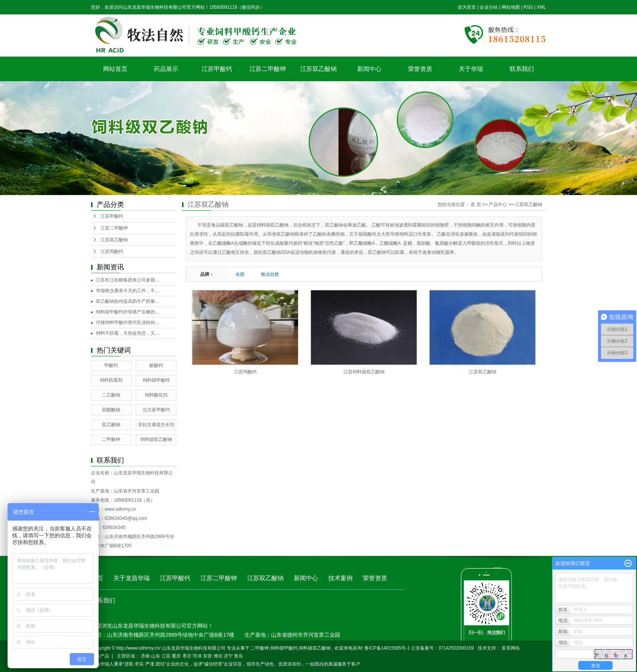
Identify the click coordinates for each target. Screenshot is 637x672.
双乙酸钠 (111, 425)
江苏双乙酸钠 (318, 69)
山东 (155, 656)
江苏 (166, 656)
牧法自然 (270, 274)
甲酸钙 (111, 365)
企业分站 (489, 7)
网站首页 (115, 69)
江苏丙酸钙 (112, 252)
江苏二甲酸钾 (268, 69)
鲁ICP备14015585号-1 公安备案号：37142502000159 (419, 648)
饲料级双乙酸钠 (156, 439)
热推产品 (100, 656)
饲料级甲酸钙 (156, 380)
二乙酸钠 (111, 395)
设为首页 (467, 7)
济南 (145, 656)
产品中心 (498, 205)
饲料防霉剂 (111, 380)
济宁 (228, 656)
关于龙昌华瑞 (132, 578)
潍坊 (218, 656)
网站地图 (511, 7)
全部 (240, 274)
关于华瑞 (471, 69)
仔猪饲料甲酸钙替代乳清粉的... (127, 323)
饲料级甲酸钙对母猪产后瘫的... (127, 312)
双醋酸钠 (111, 410)
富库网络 (511, 648)
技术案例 (340, 578)
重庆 (176, 656)
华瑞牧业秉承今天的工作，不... (127, 291)
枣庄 (187, 656)
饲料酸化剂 (156, 395)
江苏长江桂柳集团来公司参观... (127, 280)
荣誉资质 (420, 69)
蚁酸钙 (156, 365)
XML (541, 7)
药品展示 (166, 69)
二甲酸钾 (111, 439)
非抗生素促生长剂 (156, 425)
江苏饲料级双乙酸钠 (364, 372)
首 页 (476, 205)
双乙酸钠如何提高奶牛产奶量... (127, 301)
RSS (528, 7)
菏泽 (197, 656)
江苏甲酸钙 (217, 69)
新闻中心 (369, 69)
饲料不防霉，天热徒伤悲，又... (127, 333)
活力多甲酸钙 (156, 410)
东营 (207, 656)
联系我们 (522, 69)
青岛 (238, 656)
